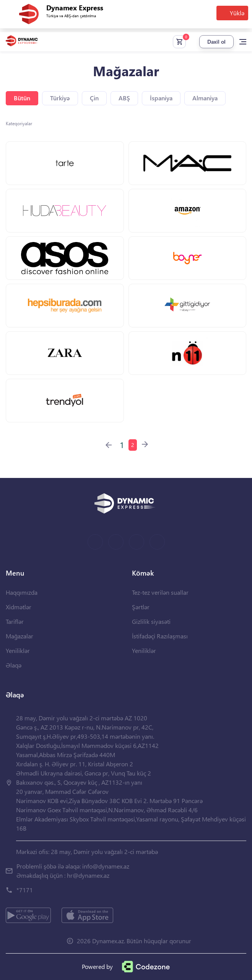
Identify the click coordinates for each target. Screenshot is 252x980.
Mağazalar (20, 636)
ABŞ (124, 98)
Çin (94, 98)
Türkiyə (60, 98)
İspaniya (161, 98)
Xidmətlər (19, 607)
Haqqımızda (22, 592)
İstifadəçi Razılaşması (160, 636)
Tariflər (15, 621)
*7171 (25, 890)
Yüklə (237, 13)
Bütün (22, 98)
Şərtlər (141, 607)
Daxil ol (216, 42)
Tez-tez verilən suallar (160, 592)
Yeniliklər (18, 650)
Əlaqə (14, 665)
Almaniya (205, 98)
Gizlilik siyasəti (151, 621)
